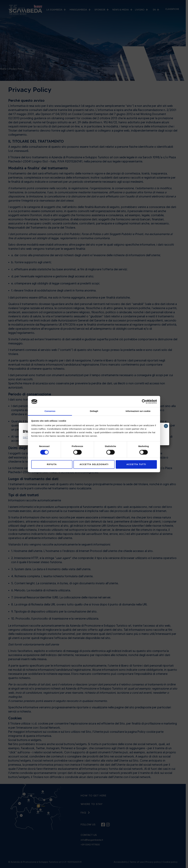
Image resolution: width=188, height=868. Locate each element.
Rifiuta (52, 464)
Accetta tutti (136, 464)
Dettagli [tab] (94, 411)
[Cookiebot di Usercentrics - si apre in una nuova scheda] (144, 401)
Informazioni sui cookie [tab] (138, 411)
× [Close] (166, 426)
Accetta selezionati (94, 464)
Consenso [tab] (50, 411)
